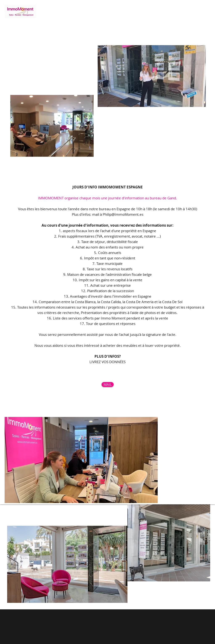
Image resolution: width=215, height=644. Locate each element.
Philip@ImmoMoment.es (123, 214)
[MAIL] (108, 384)
